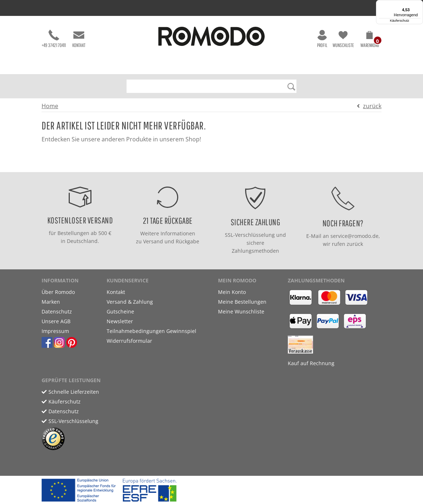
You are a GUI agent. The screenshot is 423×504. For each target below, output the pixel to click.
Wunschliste (343, 39)
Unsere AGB (56, 321)
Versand (153, 241)
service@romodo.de (354, 236)
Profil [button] (322, 39)
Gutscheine (120, 311)
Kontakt (79, 39)
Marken (51, 302)
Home (50, 106)
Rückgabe (187, 241)
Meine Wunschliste (241, 311)
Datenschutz (57, 311)
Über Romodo (58, 292)
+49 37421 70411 (54, 39)
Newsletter (120, 321)
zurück (372, 106)
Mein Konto (232, 292)
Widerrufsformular (129, 341)
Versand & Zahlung (130, 302)
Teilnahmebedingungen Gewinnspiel (151, 331)
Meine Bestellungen (242, 302)
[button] (370, 40)
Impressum (55, 331)
